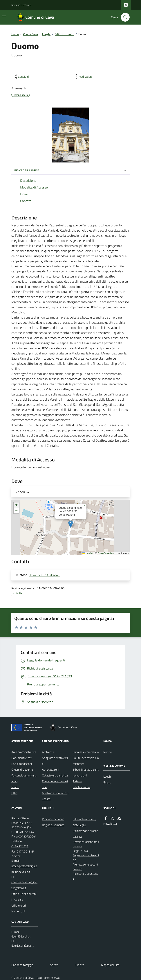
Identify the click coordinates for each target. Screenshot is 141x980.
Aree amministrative (24, 752)
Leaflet (88, 553)
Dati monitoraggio (22, 965)
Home (15, 34)
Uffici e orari (19, 905)
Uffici (14, 793)
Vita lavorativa (82, 787)
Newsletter (110, 824)
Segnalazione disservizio (86, 858)
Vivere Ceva (30, 34)
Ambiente (48, 752)
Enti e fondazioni (22, 764)
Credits (80, 965)
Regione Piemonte (21, 5)
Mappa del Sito (110, 965)
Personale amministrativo (24, 778)
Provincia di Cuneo (53, 819)
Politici (15, 787)
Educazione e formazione (55, 784)
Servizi (54, 965)
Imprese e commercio (86, 752)
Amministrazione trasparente (86, 844)
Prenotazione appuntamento (85, 867)
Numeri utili (18, 911)
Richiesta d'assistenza (85, 876)
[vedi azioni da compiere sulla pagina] (83, 77)
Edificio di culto (64, 34)
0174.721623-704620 (45, 575)
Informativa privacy (84, 819)
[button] (71, 524)
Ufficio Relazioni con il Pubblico (24, 897)
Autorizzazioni (50, 770)
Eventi (107, 782)
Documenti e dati (22, 758)
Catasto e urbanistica (55, 775)
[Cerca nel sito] (124, 17)
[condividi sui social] (21, 77)
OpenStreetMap (106, 553)
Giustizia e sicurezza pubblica (55, 796)
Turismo (77, 781)
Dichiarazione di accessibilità (85, 834)
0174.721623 (20, 846)
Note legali (79, 825)
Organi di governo (22, 770)
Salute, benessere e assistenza (86, 761)
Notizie (108, 752)
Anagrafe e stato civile (55, 761)
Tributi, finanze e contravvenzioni (86, 772)
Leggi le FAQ (80, 851)
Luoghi (46, 34)
